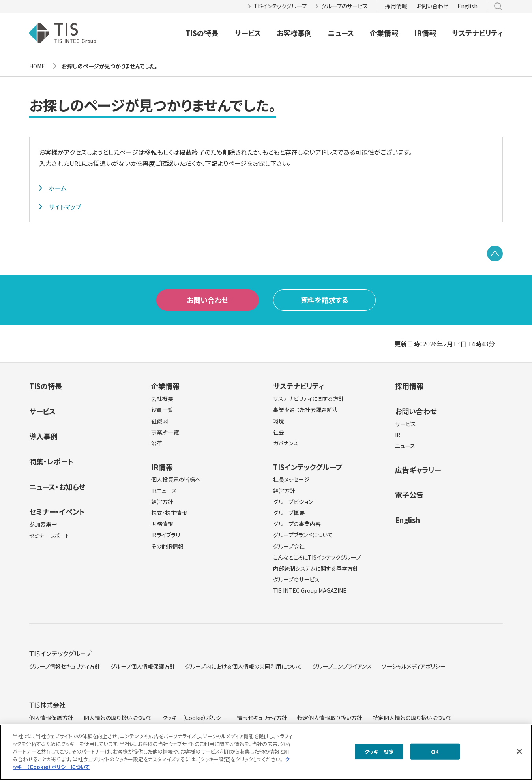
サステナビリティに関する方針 (309, 398)
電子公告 (409, 494)
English (467, 6)
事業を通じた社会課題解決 (305, 410)
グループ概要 (289, 513)
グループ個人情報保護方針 (143, 666)
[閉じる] (519, 755)
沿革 (157, 443)
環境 (279, 421)
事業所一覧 (165, 432)
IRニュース (164, 491)
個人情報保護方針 (51, 718)
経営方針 (162, 502)
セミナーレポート (49, 536)
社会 (279, 432)
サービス (248, 33)
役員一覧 (162, 410)
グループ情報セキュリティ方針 (65, 666)
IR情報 (425, 33)
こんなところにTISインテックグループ (317, 557)
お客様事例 (294, 33)
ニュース (341, 33)
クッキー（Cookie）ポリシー (194, 718)
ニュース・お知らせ (57, 487)
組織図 (159, 421)
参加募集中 (43, 524)
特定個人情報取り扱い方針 (330, 718)
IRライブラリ (166, 535)
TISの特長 (202, 33)
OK (435, 755)
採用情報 (396, 6)
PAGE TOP (495, 254)
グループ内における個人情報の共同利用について (244, 666)
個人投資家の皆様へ (176, 479)
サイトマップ (65, 207)
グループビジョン (293, 502)
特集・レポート (51, 461)
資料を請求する (324, 300)
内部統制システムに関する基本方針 (316, 568)
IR (398, 435)
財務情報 (162, 524)
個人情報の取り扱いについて (118, 718)
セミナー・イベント (57, 511)
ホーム (58, 188)
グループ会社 (289, 546)
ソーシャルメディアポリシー (414, 666)
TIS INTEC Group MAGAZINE (310, 590)
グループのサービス (345, 6)
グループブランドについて (303, 535)
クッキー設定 (379, 755)
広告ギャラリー (418, 470)
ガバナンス (286, 443)
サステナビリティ (477, 33)
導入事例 (43, 436)
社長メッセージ (291, 479)
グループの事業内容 (297, 524)
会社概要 (162, 398)
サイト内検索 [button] (498, 6)
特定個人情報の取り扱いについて (412, 718)
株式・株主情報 (169, 513)
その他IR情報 (167, 546)
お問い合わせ (432, 6)
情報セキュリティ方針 (262, 718)
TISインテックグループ (280, 6)
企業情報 (384, 33)
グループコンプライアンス (342, 666)
